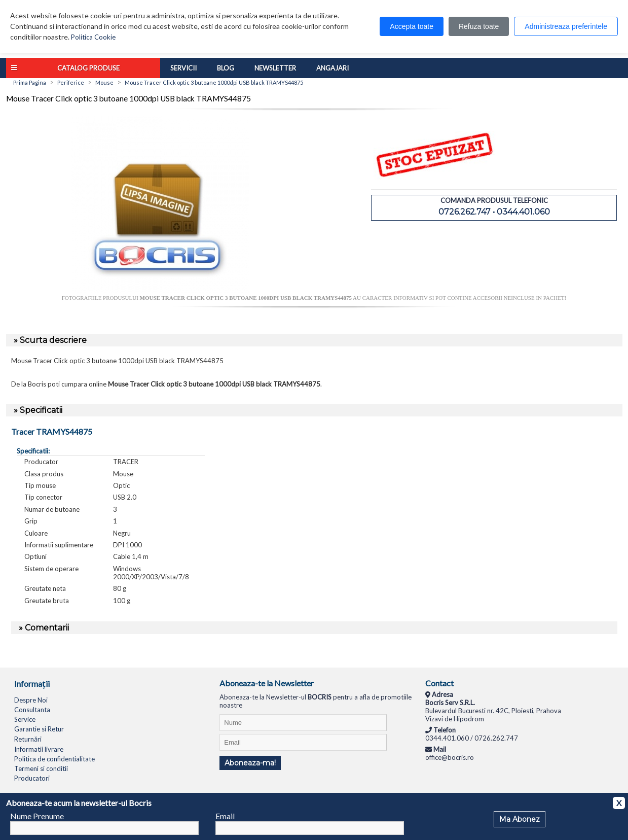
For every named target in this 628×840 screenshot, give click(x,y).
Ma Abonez (520, 819)
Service (25, 719)
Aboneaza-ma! (250, 763)
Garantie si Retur (39, 729)
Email (225, 816)
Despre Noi (31, 700)
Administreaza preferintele (566, 26)
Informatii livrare (39, 749)
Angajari (333, 68)
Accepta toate (412, 26)
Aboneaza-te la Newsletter (267, 683)
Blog (226, 68)
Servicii (183, 68)
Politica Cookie (93, 37)
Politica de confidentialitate (54, 759)
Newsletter (275, 68)
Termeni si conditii (41, 768)
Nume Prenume (37, 816)
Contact (439, 683)
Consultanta (32, 710)
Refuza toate (479, 26)
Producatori (32, 778)
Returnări (28, 739)
